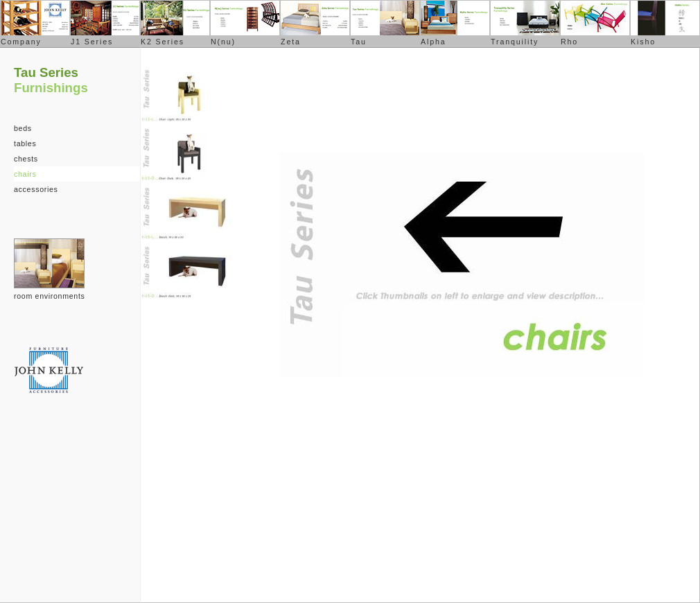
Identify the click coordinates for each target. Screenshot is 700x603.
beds (23, 128)
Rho (569, 42)
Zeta (291, 42)
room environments (50, 296)
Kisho (643, 42)
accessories (36, 189)
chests (26, 159)
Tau (359, 42)
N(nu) (223, 42)
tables (25, 143)
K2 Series (163, 42)
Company (21, 42)
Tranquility (515, 42)
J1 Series (92, 42)
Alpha (434, 42)
